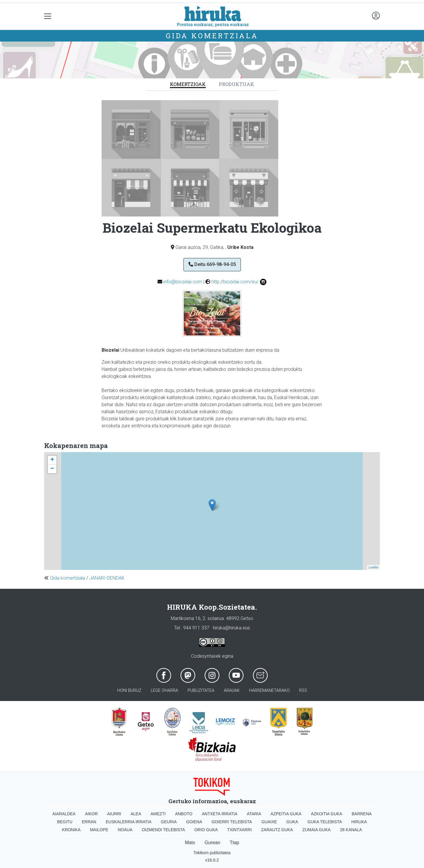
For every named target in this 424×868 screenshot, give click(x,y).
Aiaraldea (64, 814)
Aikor (91, 814)
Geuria (169, 822)
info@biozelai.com (183, 282)
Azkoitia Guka (327, 814)
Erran (89, 822)
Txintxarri (240, 830)
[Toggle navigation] (48, 16)
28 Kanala (351, 830)
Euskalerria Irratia (129, 822)
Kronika (71, 830)
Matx (190, 843)
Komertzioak (188, 84)
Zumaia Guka (317, 830)
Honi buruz (129, 691)
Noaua (125, 830)
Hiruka (359, 822)
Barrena (362, 814)
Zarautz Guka (277, 830)
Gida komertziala (212, 36)
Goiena (194, 822)
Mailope (99, 830)
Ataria (254, 814)
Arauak (232, 691)
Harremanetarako (269, 691)
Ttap (234, 843)
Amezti (158, 814)
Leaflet (374, 567)
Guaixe (269, 822)
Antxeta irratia (220, 814)
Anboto (184, 814)
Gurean (212, 843)
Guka (292, 822)
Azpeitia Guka (286, 814)
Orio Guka (206, 830)
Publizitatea (201, 691)
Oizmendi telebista (164, 830)
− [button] (52, 469)
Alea (136, 814)
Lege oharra (164, 691)
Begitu (65, 822)
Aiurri (114, 814)
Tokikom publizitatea (212, 853)
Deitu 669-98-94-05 (212, 264)
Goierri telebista (232, 822)
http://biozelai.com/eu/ (235, 282)
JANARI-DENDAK (107, 578)
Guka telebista (325, 822)
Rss (303, 691)
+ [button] (52, 460)
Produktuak (236, 84)
